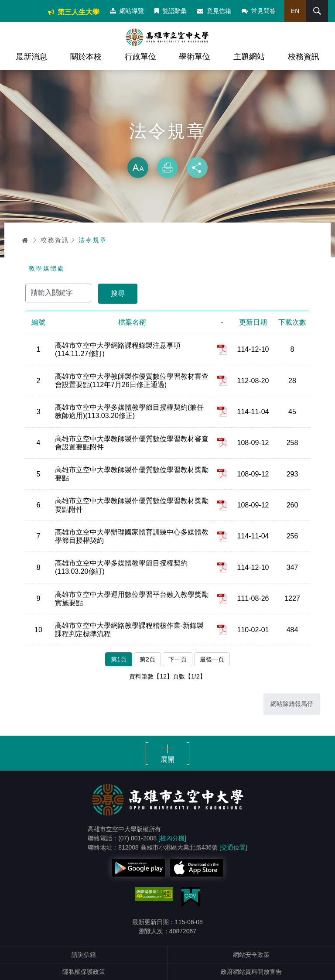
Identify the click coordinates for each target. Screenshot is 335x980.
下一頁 (178, 659)
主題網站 (249, 57)
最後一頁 (212, 659)
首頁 (25, 240)
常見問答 (259, 11)
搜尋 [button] (317, 11)
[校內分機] (172, 838)
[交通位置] (233, 847)
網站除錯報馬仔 (292, 704)
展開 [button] (167, 759)
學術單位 (195, 57)
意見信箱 (214, 11)
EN (295, 11)
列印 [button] (167, 168)
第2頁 (147, 659)
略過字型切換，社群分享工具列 (167, 148)
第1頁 (119, 659)
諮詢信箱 (84, 955)
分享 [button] (197, 168)
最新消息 (31, 57)
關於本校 (86, 57)
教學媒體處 (47, 268)
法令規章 (93, 240)
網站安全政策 (251, 955)
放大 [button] (138, 168)
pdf (222, 350)
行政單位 (140, 57)
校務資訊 (304, 57)
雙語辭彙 (171, 11)
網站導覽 (127, 11)
